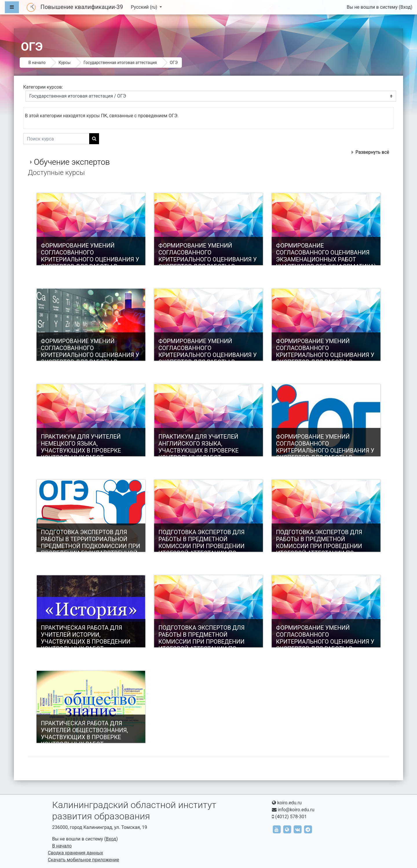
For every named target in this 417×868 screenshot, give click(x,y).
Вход (405, 7)
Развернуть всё (372, 152)
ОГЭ (174, 63)
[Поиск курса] (56, 139)
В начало (37, 63)
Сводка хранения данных (75, 853)
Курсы (64, 63)
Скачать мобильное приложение (83, 860)
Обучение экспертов (72, 162)
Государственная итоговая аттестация (120, 63)
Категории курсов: (43, 87)
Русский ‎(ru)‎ (145, 7)
